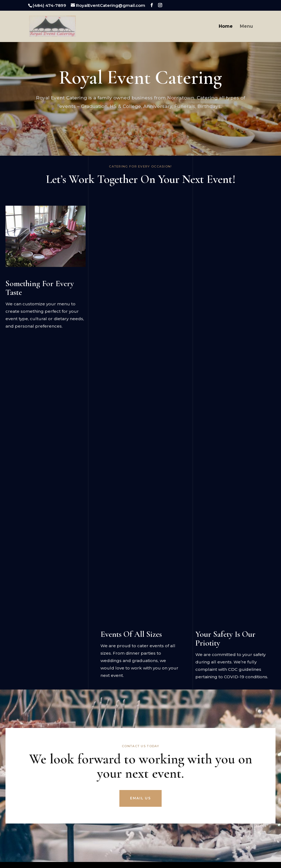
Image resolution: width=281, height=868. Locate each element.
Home (226, 27)
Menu (246, 27)
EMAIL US (140, 798)
